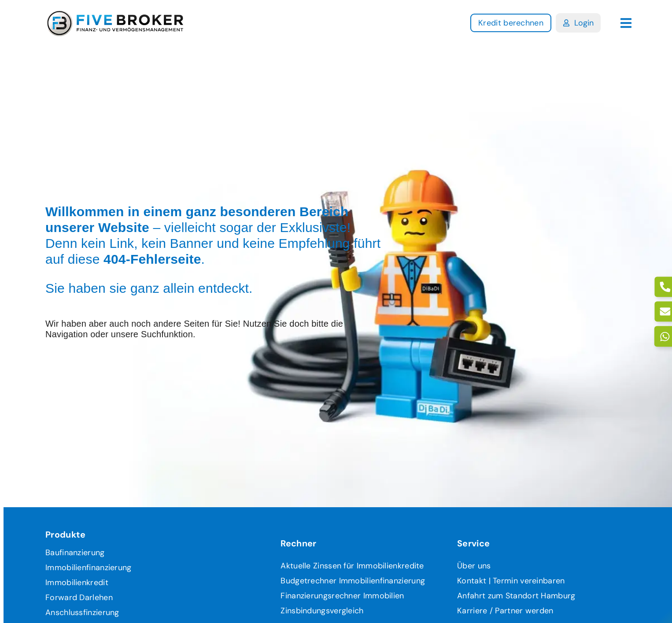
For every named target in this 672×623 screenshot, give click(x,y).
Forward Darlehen (79, 597)
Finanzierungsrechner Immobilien (342, 596)
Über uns (474, 566)
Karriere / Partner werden (505, 611)
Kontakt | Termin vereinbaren (511, 581)
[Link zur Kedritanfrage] (511, 23)
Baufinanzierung (75, 553)
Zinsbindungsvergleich (322, 611)
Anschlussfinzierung (82, 612)
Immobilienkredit (77, 582)
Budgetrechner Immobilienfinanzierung (353, 581)
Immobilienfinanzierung (89, 568)
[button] (626, 23)
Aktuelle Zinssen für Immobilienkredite (352, 566)
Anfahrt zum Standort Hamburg (516, 596)
